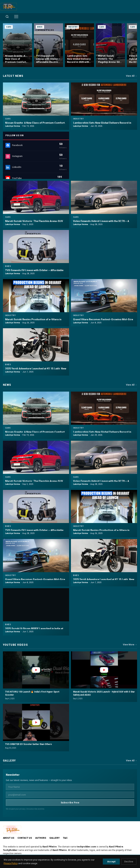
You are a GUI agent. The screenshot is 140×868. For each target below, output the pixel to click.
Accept (111, 862)
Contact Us (25, 838)
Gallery (55, 838)
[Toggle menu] (16, 17)
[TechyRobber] (9, 7)
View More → (130, 645)
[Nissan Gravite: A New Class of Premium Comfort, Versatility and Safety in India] (17, 45)
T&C (65, 838)
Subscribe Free (70, 803)
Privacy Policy (11, 863)
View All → (132, 76)
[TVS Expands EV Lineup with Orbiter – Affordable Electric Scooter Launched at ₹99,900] (48, 45)
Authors (41, 838)
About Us (9, 838)
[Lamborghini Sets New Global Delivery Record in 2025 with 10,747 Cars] (79, 45)
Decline (129, 862)
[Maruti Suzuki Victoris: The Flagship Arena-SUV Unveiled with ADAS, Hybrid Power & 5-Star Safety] (110, 45)
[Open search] (7, 17)
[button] (36, 677)
